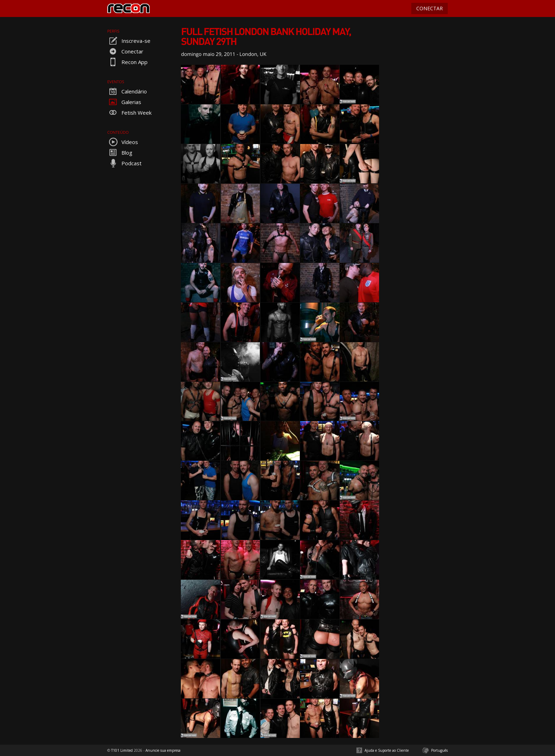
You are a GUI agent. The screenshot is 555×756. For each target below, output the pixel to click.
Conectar (125, 51)
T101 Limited (122, 750)
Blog (120, 153)
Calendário (127, 91)
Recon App (127, 62)
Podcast (124, 163)
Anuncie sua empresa (163, 750)
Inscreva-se (129, 41)
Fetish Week (129, 113)
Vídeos (123, 142)
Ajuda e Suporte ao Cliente (387, 750)
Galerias (124, 102)
